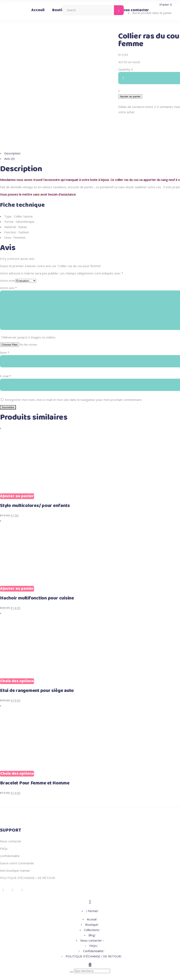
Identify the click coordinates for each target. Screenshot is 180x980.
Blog (92, 916)
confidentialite (10, 837)
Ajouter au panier (130, 96)
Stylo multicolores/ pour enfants (35, 487)
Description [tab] (12, 134)
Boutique (92, 906)
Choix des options (17, 662)
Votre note (8, 262)
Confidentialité (93, 932)
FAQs (4, 830)
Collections (92, 911)
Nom (5, 334)
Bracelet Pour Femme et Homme (35, 764)
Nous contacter (11, 822)
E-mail (6, 357)
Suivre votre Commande (17, 844)
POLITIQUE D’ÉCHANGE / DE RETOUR (28, 859)
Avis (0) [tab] (9, 140)
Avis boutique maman (15, 852)
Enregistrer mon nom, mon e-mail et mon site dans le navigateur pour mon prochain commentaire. (74, 381)
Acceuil (92, 900)
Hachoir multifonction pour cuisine (37, 579)
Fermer (92, 892)
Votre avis (8, 269)
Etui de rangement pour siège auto (37, 672)
